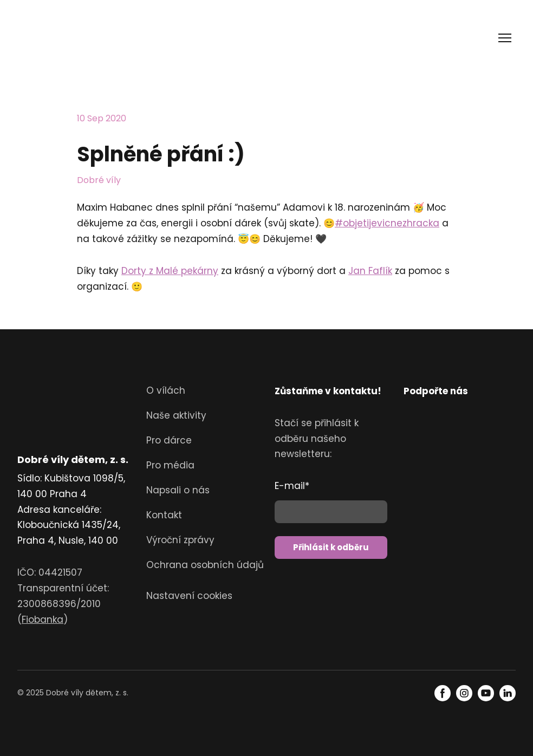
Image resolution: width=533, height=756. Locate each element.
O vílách (166, 390)
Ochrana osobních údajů (205, 565)
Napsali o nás (178, 490)
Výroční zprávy (180, 540)
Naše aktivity (176, 415)
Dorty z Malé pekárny (170, 271)
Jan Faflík (370, 271)
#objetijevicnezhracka (387, 223)
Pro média (170, 465)
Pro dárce (169, 440)
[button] (443, 693)
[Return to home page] (57, 38)
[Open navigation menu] (505, 38)
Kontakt (164, 515)
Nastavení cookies (189, 596)
